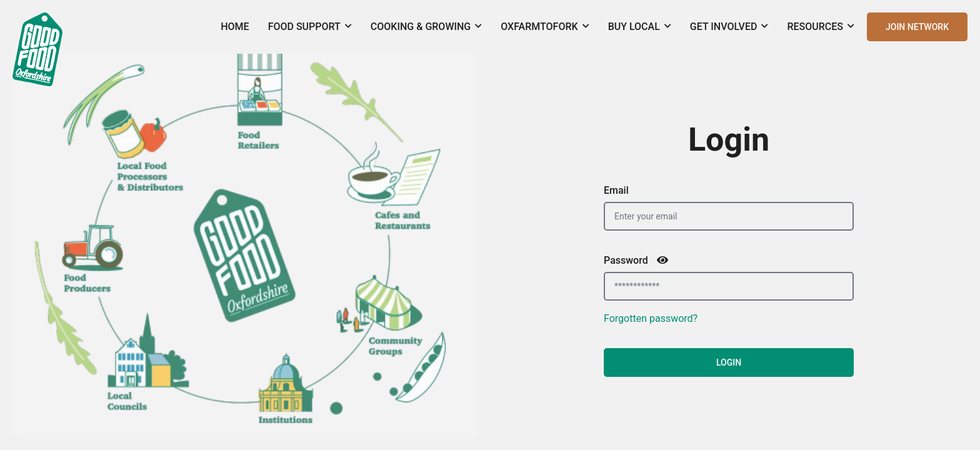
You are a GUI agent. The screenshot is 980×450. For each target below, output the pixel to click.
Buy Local (640, 27)
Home (235, 27)
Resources (821, 27)
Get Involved (729, 27)
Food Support (310, 27)
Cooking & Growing (426, 27)
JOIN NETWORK (917, 27)
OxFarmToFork (545, 27)
